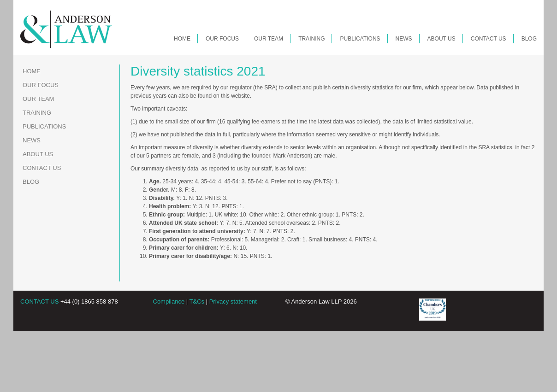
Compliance (169, 301)
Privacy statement (233, 301)
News (404, 39)
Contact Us (489, 39)
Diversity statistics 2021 (198, 71)
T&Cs (197, 301)
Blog (529, 39)
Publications (360, 39)
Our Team (269, 39)
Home (182, 39)
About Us (441, 39)
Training (311, 39)
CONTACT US (39, 301)
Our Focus (222, 39)
